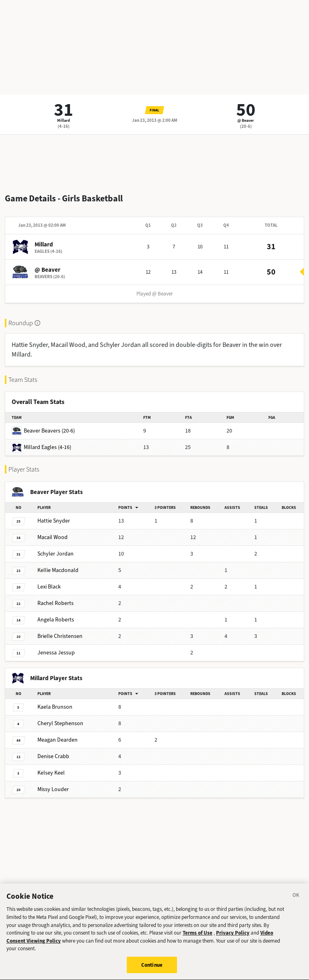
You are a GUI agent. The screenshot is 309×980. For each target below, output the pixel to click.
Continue (152, 971)
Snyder (54, 521)
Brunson (55, 707)
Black (49, 587)
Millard (64, 120)
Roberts (56, 603)
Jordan (56, 554)
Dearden (58, 740)
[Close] (296, 902)
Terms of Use (198, 939)
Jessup (56, 653)
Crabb (53, 756)
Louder (53, 789)
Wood (53, 537)
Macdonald (58, 570)
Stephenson (60, 723)
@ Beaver (246, 120)
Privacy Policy (233, 939)
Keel (51, 773)
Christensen (60, 636)
